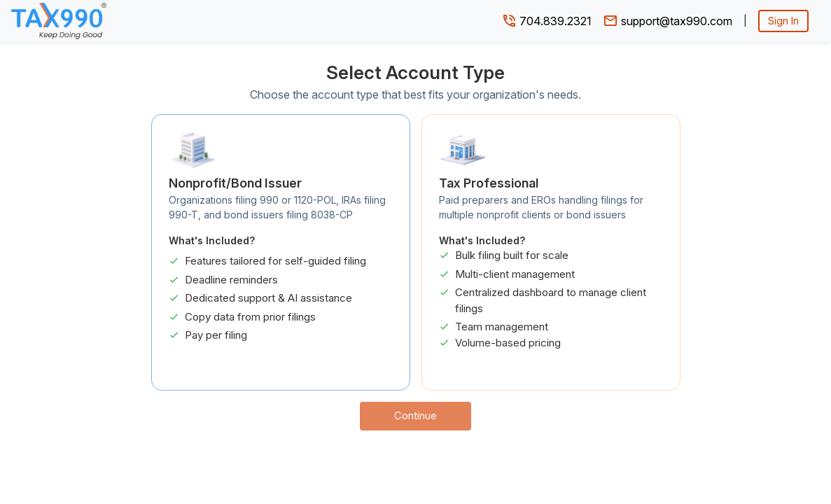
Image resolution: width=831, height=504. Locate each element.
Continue (415, 415)
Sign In (783, 21)
